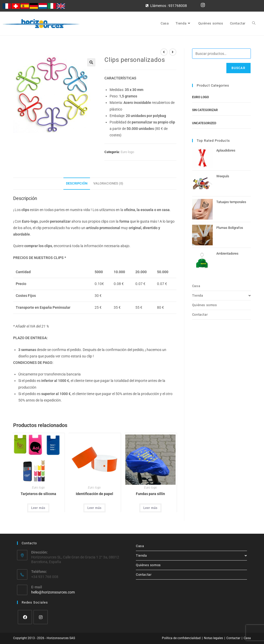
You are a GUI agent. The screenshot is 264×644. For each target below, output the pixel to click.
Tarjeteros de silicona (38, 494)
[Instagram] (41, 617)
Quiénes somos (205, 305)
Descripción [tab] (77, 183)
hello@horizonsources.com (53, 592)
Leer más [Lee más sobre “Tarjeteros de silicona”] (38, 508)
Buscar (238, 68)
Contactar (200, 315)
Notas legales (213, 638)
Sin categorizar (205, 110)
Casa (196, 286)
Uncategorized (204, 123)
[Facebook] (25, 617)
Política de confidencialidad (181, 638)
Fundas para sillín (150, 494)
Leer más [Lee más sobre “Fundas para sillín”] (150, 508)
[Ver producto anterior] (164, 52)
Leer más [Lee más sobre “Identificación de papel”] (94, 508)
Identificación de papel (94, 494)
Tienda (221, 295)
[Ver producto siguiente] (173, 52)
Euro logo (127, 152)
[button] (91, 62)
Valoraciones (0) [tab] (108, 183)
